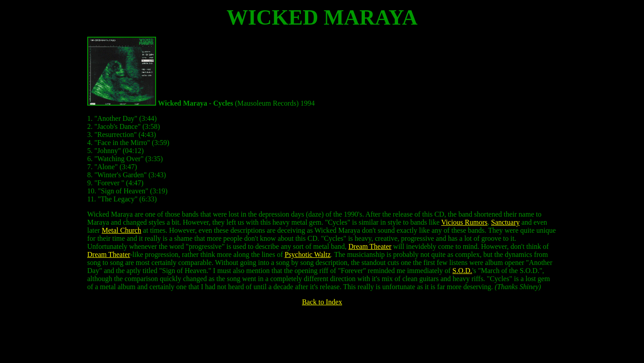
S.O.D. (462, 271)
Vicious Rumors (464, 222)
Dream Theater (370, 246)
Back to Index (322, 302)
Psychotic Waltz (307, 254)
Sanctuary (505, 222)
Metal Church (121, 230)
